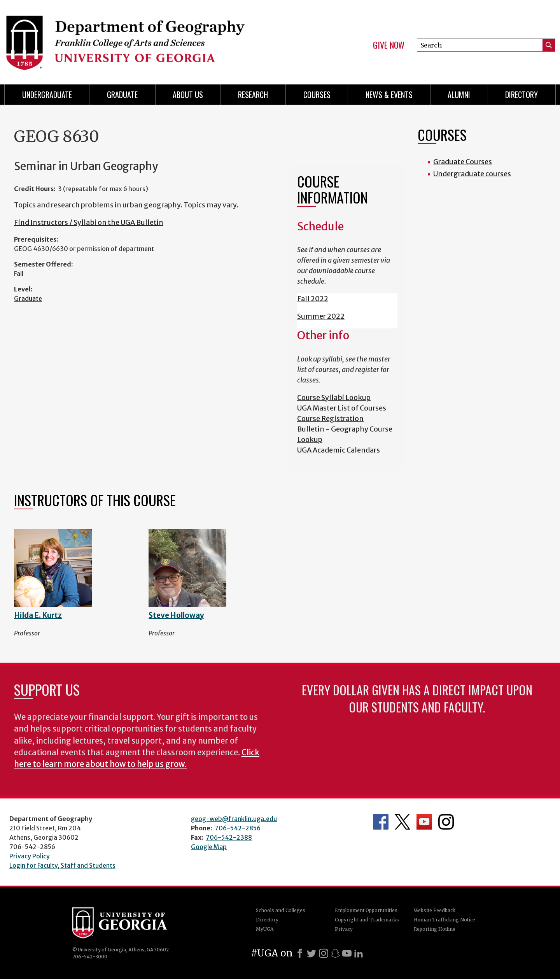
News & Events (389, 95)
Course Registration (330, 418)
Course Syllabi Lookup (334, 397)
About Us (188, 95)
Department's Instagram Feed (446, 822)
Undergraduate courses (472, 174)
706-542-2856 (238, 828)
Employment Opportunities (366, 910)
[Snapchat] (335, 953)
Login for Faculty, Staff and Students (62, 865)
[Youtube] (347, 953)
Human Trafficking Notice (444, 920)
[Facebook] (300, 953)
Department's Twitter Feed (402, 822)
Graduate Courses (463, 162)
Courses (317, 95)
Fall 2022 (313, 299)
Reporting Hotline (435, 929)
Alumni (459, 95)
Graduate (28, 298)
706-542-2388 (229, 837)
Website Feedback (435, 910)
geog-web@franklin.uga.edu (234, 819)
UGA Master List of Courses (342, 408)
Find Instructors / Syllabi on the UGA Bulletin (89, 222)
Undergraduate (47, 95)
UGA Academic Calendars (339, 450)
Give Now (389, 45)
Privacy (344, 929)
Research (253, 95)
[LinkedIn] (359, 953)
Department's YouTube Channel (424, 822)
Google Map (209, 847)
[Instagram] (324, 953)
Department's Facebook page (381, 822)
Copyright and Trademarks (367, 920)
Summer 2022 (321, 316)
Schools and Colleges (281, 910)
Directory (521, 95)
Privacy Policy (30, 856)
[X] (311, 953)
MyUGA (265, 929)
